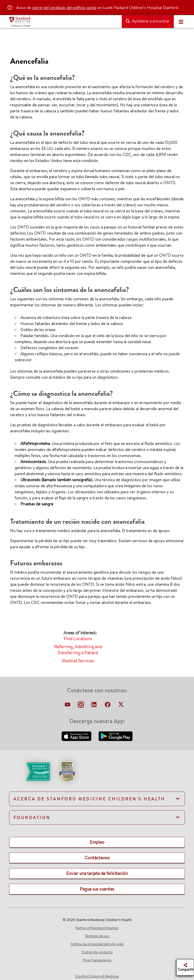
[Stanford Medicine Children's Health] (63, 22)
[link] (97, 776)
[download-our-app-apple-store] (77, 736)
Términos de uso (97, 936)
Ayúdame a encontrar (148, 21)
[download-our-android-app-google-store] (116, 736)
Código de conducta (97, 952)
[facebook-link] (108, 706)
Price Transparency (97, 960)
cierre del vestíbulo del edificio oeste (64, 8)
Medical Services (78, 661)
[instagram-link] (81, 706)
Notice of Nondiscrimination (97, 928)
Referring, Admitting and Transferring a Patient (78, 650)
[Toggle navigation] (181, 22)
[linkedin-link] (94, 706)
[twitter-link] (121, 706)
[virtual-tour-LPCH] (68, 706)
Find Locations (78, 639)
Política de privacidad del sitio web (97, 944)
